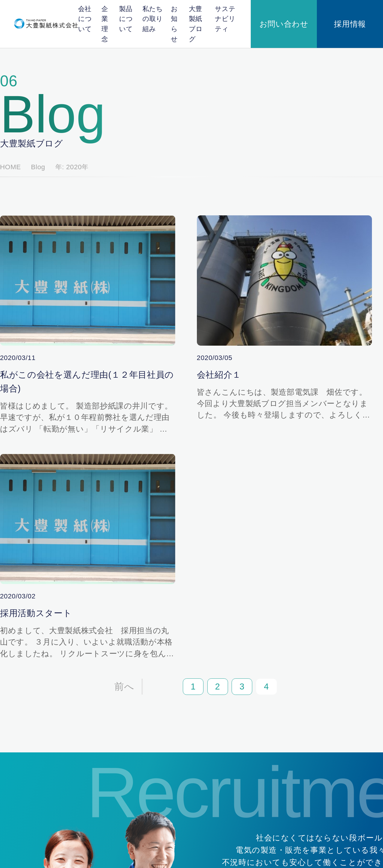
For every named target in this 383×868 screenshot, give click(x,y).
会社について (97, 15)
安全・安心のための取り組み (254, 801)
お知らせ (212, 15)
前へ (102, 434)
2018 (280, 264)
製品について (148, 15)
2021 (280, 239)
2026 (280, 174)
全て (279, 161)
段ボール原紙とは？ (245, 721)
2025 (280, 187)
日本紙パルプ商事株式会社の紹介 (173, 749)
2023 (280, 213)
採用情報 (362, 15)
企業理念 (123, 15)
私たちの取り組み (182, 15)
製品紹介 (234, 740)
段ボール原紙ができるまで (252, 731)
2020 (280, 251)
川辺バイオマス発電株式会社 (171, 734)
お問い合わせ (321, 15)
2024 (280, 200)
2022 (280, 226)
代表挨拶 (164, 791)
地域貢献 (234, 791)
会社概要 (167, 705)
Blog (47, 109)
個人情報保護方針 (42, 847)
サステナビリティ (275, 15)
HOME (30, 109)
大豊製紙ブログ (239, 15)
